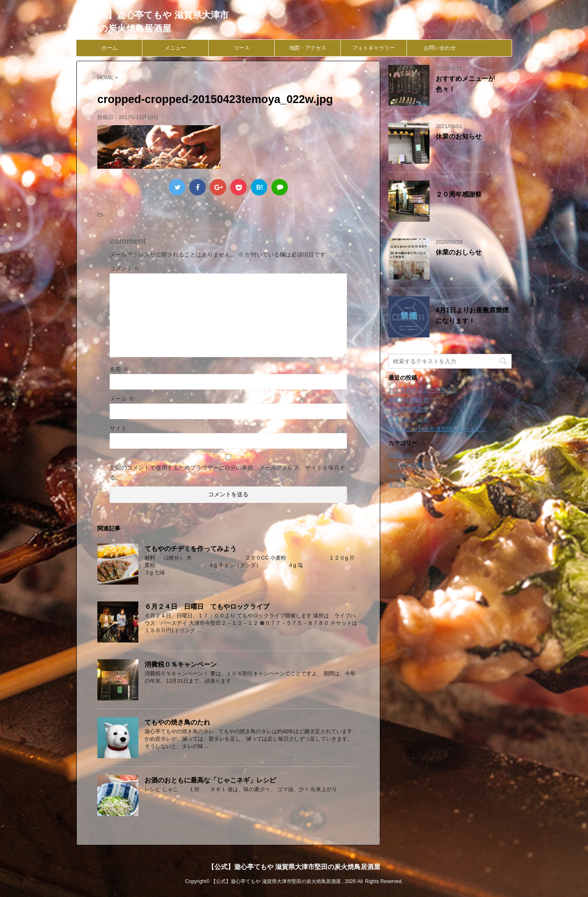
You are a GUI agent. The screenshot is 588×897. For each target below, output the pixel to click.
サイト (118, 428)
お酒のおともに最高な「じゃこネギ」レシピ (210, 780)
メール (122, 399)
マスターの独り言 (411, 465)
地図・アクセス (308, 48)
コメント (125, 268)
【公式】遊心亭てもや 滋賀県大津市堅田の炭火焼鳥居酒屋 (294, 867)
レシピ (397, 475)
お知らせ (400, 455)
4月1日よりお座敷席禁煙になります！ (438, 429)
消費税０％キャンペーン (181, 664)
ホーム (109, 48)
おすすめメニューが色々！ (423, 390)
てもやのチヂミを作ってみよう (191, 549)
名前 (119, 369)
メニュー (175, 48)
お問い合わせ (440, 48)
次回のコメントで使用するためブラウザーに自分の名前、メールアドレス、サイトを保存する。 (227, 473)
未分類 (397, 484)
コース (242, 48)
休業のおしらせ (459, 252)
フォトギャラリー (374, 48)
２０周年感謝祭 (459, 194)
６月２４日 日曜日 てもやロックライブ (207, 607)
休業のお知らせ (459, 136)
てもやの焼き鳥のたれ (177, 722)
